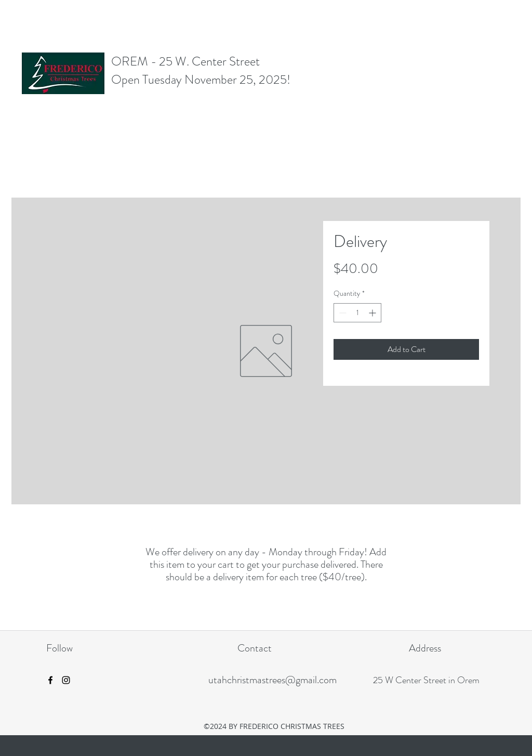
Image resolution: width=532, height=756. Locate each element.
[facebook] (50, 680)
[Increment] (373, 313)
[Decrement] (342, 313)
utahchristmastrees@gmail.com (272, 680)
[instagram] (66, 680)
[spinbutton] (357, 313)
